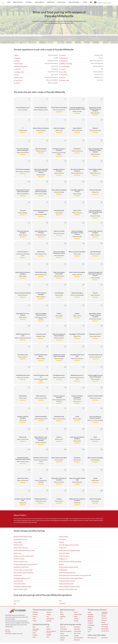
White (62, 614)
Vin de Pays (64, 75)
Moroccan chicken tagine (20, 589)
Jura (89, 632)
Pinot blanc (77, 640)
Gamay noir (77, 629)
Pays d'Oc (104, 618)
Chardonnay (64, 629)
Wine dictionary (92, 638)
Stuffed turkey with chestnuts (67, 573)
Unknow (76, 619)
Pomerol (63, 55)
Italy (48, 616)
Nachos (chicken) (64, 537)
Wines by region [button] (18, 2)
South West (105, 624)
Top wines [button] (29, 2)
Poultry (49, 629)
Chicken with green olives (21, 561)
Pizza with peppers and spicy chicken (69, 545)
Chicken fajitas (18, 542)
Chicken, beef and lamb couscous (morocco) (26, 564)
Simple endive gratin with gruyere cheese (70, 561)
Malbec (62, 640)
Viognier (76, 635)
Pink (61, 619)
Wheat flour (62, 604)
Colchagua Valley (20, 72)
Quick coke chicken (64, 556)
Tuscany (63, 69)
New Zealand (50, 619)
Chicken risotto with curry (21, 548)
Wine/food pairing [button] (74, 2)
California (18, 69)
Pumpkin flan (63, 548)
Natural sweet (78, 614)
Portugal (49, 621)
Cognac (90, 627)
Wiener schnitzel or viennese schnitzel (69, 586)
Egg (15, 604)
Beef (34, 627)
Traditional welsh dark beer (66, 584)
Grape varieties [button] (39, 2)
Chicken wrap (17, 553)
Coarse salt (17, 601)
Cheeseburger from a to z (21, 539)
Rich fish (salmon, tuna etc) (51, 632)
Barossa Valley (19, 64)
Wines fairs (105, 638)
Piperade (61, 542)
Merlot (62, 633)
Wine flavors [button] (61, 2)
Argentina (35, 612)
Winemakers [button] (51, 2)
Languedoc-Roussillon (105, 613)
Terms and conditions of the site (14, 634)
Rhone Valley (105, 629)
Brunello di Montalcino (21, 66)
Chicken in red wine (19, 559)
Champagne (91, 625)
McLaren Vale (19, 77)
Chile (34, 619)
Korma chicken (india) (20, 584)
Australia (35, 614)
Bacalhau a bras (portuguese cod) (68, 589)
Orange (76, 621)
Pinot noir (63, 627)
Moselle (104, 616)
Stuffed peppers (63, 570)
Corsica (90, 629)
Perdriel (18, 83)
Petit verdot (77, 633)
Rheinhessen (64, 58)
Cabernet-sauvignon (66, 631)
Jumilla (17, 75)
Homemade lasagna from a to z (22, 578)
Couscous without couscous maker (23, 570)
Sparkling (63, 616)
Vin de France (105, 631)
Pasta (34, 637)
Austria (35, 616)
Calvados (90, 623)
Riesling (62, 638)
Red (61, 612)
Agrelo (17, 55)
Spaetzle (61, 564)
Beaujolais (91, 616)
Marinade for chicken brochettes (23, 586)
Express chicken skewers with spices (23, 573)
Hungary (49, 614)
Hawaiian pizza (18, 575)
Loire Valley (105, 627)
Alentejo (17, 61)
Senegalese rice (63, 559)
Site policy (8, 632)
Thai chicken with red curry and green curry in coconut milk (75, 575)
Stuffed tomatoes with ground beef (69, 567)
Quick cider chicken (64, 553)
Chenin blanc (78, 631)
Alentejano (18, 58)
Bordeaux (90, 619)
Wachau (63, 77)
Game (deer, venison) (36, 630)
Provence (104, 620)
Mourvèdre (77, 627)
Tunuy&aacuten (65, 66)
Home (9, 2)
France (35, 621)
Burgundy (90, 621)
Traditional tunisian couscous (67, 581)
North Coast (19, 80)
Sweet (76, 612)
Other (76, 616)
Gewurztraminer (78, 638)
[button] (91, 2)
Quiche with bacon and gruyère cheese (69, 550)
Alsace (89, 612)
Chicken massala (18, 545)
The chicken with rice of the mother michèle (71, 578)
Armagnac (90, 614)
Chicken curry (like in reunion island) (24, 556)
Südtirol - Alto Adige (66, 64)
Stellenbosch (64, 61)
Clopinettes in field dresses (21, 567)
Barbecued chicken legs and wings (23, 537)
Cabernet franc (64, 635)
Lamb (34, 633)
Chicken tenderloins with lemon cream (24, 550)
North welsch (63, 539)
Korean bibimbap (18, 581)
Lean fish (35, 635)
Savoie (103, 622)
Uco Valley (64, 72)
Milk (60, 601)
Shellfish (49, 635)
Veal (48, 637)
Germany (49, 612)
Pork (48, 627)
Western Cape (65, 80)
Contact (7, 630)
